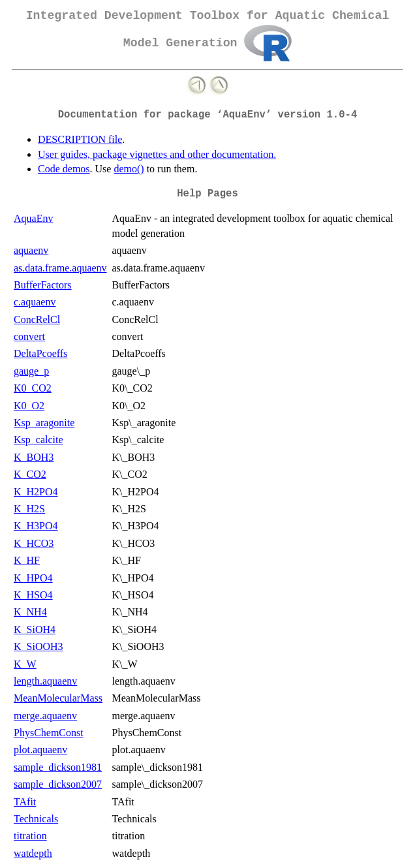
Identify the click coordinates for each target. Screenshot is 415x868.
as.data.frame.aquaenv (60, 268)
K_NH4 (30, 612)
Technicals (36, 819)
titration (30, 836)
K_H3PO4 (36, 526)
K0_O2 (29, 406)
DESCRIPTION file (80, 139)
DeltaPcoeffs (40, 353)
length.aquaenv (45, 681)
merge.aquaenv (45, 716)
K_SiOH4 (35, 629)
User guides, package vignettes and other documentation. (157, 154)
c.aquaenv (35, 302)
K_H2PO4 (36, 492)
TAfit (25, 802)
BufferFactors (43, 285)
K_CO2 (30, 474)
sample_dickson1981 (58, 767)
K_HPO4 (33, 578)
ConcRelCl (37, 319)
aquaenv (31, 250)
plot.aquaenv (40, 750)
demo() (129, 169)
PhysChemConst (49, 733)
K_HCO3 (34, 543)
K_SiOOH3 (38, 646)
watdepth (33, 853)
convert (29, 336)
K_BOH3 (34, 457)
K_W (25, 664)
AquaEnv (33, 218)
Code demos (64, 169)
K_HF (27, 560)
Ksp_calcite (38, 440)
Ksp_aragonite (44, 423)
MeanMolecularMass (58, 698)
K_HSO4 (33, 595)
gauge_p (31, 371)
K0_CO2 (33, 388)
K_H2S (29, 509)
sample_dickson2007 (58, 784)
